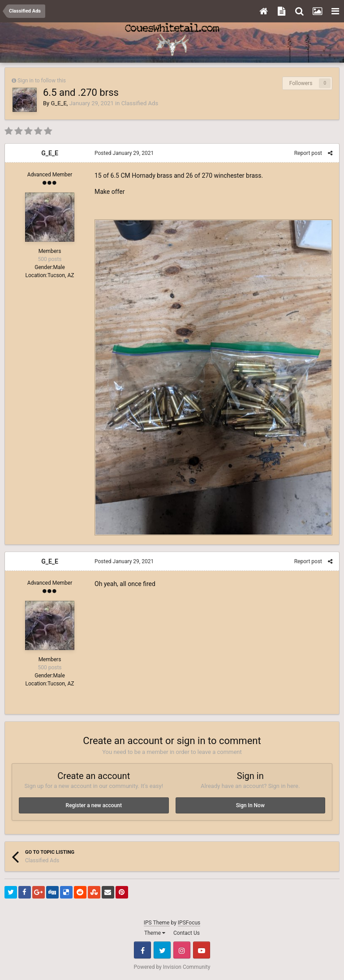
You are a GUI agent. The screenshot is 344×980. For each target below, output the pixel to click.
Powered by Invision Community (172, 967)
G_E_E (58, 103)
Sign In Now (250, 805)
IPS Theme (157, 923)
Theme (155, 933)
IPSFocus (189, 923)
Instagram (182, 950)
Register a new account (94, 805)
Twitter (162, 950)
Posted (124, 153)
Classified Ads (140, 103)
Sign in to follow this (42, 81)
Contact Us (187, 933)
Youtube (202, 950)
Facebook (142, 950)
